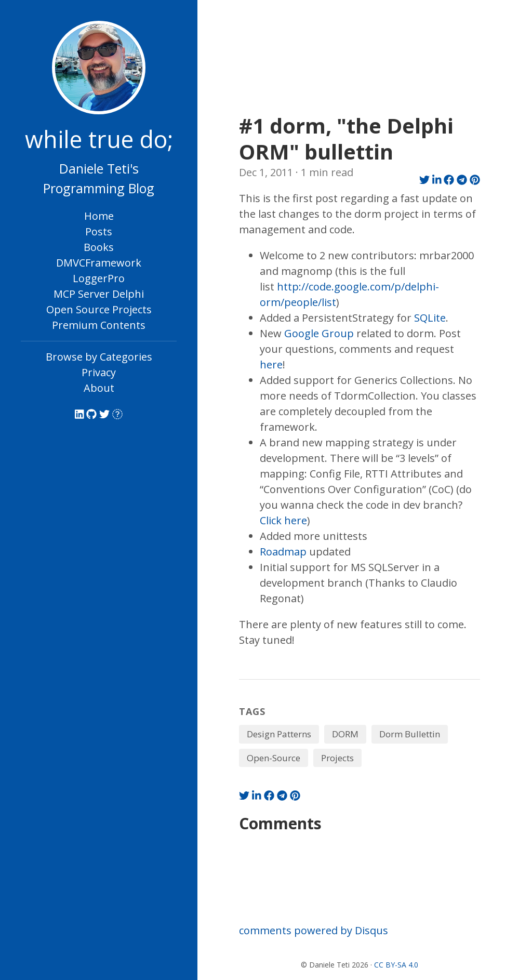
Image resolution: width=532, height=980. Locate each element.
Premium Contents (99, 325)
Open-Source (274, 758)
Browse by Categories (99, 357)
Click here (283, 520)
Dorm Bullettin (410, 734)
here (271, 365)
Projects (337, 758)
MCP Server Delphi (99, 294)
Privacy (99, 372)
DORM (345, 734)
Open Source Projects (99, 309)
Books (99, 247)
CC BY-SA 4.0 (396, 965)
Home (99, 216)
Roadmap (283, 552)
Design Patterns (279, 734)
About (99, 388)
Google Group (319, 333)
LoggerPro (99, 278)
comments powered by (314, 930)
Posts (99, 231)
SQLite (430, 318)
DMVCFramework (99, 263)
